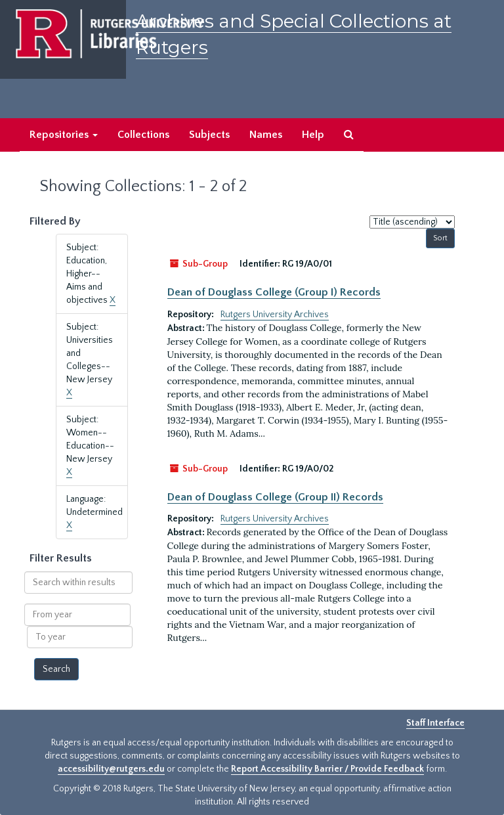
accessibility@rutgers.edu (111, 769)
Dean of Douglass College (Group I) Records (274, 292)
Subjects (209, 135)
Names (266, 135)
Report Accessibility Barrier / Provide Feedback (327, 769)
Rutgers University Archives (275, 315)
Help (313, 135)
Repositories (64, 135)
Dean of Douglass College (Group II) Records (275, 497)
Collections (143, 135)
